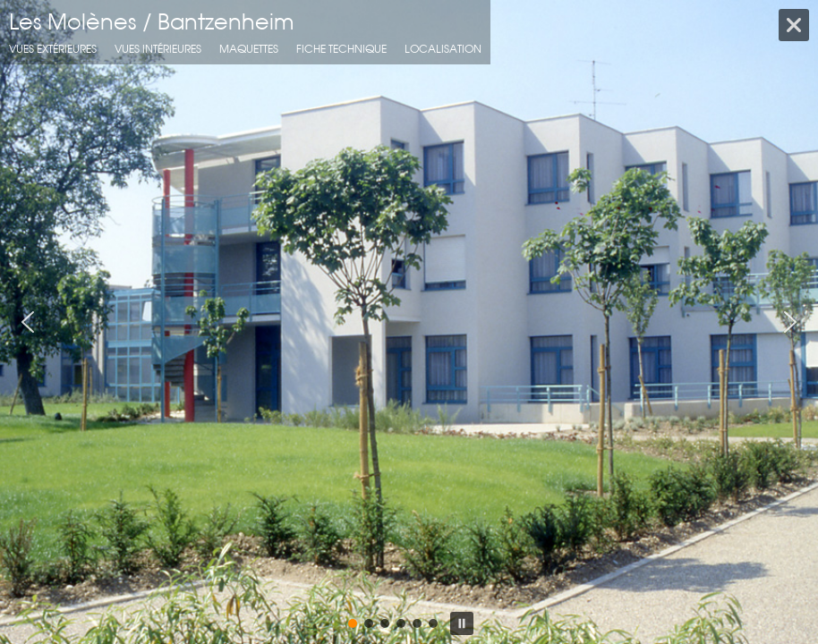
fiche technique (341, 49)
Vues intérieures (158, 49)
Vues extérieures (53, 49)
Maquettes (249, 49)
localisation (443, 49)
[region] (409, 322)
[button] (28, 322)
